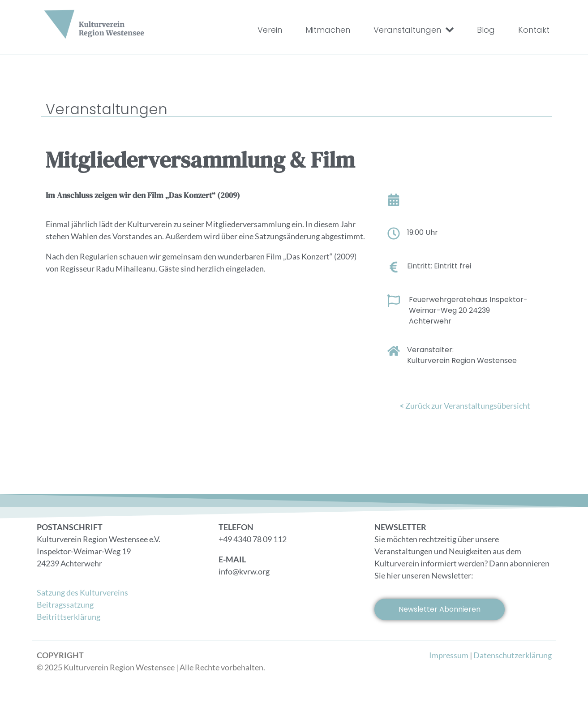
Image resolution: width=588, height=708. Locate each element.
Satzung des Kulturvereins (82, 592)
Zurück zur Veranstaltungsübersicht (465, 406)
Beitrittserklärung (69, 617)
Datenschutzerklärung (513, 655)
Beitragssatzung (65, 604)
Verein (270, 30)
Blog (486, 30)
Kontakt (534, 30)
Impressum (449, 655)
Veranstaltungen (414, 30)
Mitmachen (328, 30)
